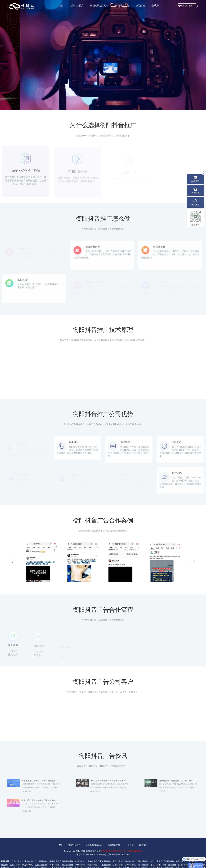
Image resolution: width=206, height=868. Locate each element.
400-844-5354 (187, 6)
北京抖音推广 (30, 850)
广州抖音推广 (43, 850)
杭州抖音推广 (55, 850)
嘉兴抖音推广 (182, 857)
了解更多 (33, 68)
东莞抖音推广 (194, 850)
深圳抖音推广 (68, 850)
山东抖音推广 (106, 857)
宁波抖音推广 (81, 854)
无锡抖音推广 (93, 850)
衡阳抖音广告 (122, 6)
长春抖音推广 (18, 857)
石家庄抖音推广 (42, 854)
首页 (61, 6)
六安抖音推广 (81, 857)
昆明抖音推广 (131, 854)
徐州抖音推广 (119, 857)
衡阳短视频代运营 (99, 6)
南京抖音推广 (182, 850)
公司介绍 (140, 6)
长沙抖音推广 (106, 850)
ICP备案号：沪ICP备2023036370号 (113, 843)
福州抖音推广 (55, 854)
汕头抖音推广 (55, 857)
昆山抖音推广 (18, 850)
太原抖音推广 (28, 854)
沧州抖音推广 (93, 857)
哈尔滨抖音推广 (170, 854)
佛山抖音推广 (68, 854)
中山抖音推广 (30, 857)
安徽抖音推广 (169, 857)
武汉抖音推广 (157, 850)
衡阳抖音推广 (77, 6)
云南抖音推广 (157, 857)
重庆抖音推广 (119, 850)
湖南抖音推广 (68, 857)
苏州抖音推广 (81, 850)
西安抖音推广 (144, 850)
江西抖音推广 (131, 857)
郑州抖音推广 (131, 850)
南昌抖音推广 (157, 854)
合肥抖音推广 (93, 854)
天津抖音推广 (169, 850)
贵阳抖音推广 (184, 854)
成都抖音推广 (16, 854)
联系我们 (156, 6)
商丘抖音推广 (144, 857)
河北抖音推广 (194, 857)
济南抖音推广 (119, 854)
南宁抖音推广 (144, 854)
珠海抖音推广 (43, 857)
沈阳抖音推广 (106, 854)
